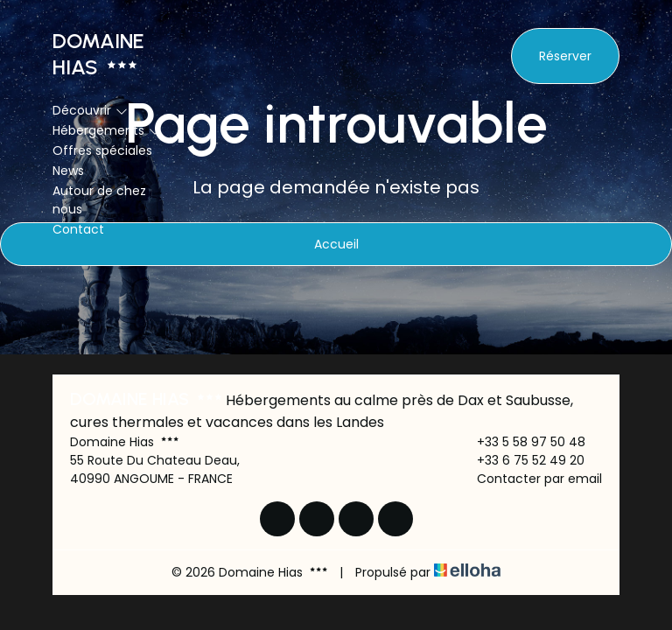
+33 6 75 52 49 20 (521, 460)
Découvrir (90, 110)
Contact (78, 229)
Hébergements (107, 130)
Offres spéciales (102, 150)
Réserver (565, 56)
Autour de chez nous (99, 200)
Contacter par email (529, 479)
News (68, 171)
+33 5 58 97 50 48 (521, 442)
